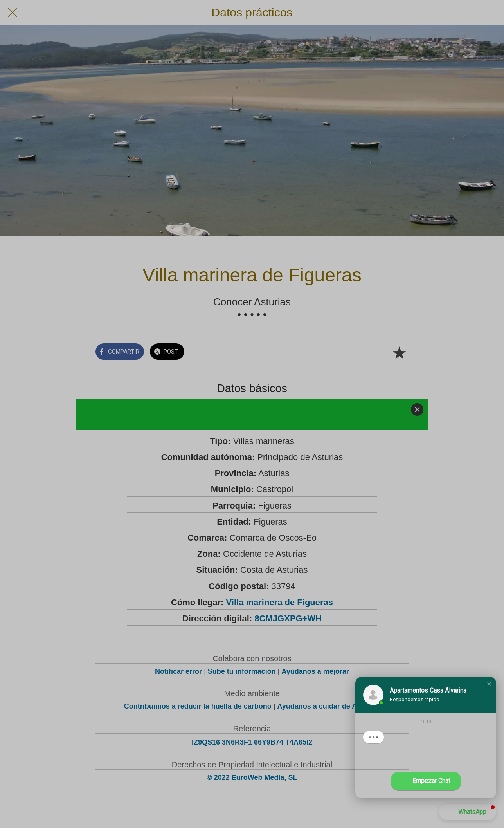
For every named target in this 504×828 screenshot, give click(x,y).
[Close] (417, 409)
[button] (489, 684)
